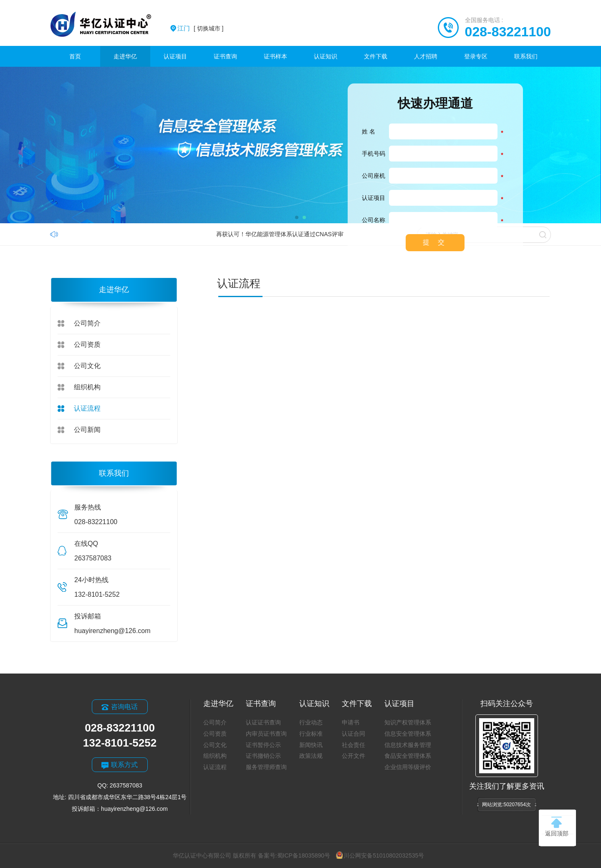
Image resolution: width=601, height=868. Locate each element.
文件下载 (376, 56)
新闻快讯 (311, 745)
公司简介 (87, 323)
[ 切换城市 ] (200, 28)
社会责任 (354, 745)
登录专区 (476, 56)
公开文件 (354, 756)
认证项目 (175, 56)
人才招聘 (426, 56)
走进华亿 (125, 56)
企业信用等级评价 (408, 767)
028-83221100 (508, 32)
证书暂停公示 (263, 745)
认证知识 (326, 56)
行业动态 (311, 722)
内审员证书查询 (266, 734)
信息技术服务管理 (408, 745)
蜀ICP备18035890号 (304, 855)
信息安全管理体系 (408, 734)
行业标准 (311, 734)
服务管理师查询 (266, 767)
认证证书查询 (263, 722)
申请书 (351, 722)
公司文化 (87, 366)
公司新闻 (87, 430)
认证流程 (87, 408)
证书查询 (225, 56)
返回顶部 (557, 827)
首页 (75, 56)
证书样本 (275, 56)
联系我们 (526, 56)
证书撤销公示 (263, 756)
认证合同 (354, 734)
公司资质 (87, 344)
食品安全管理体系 (408, 756)
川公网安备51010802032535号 (380, 855)
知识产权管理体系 (408, 722)
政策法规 (311, 756)
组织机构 (87, 387)
